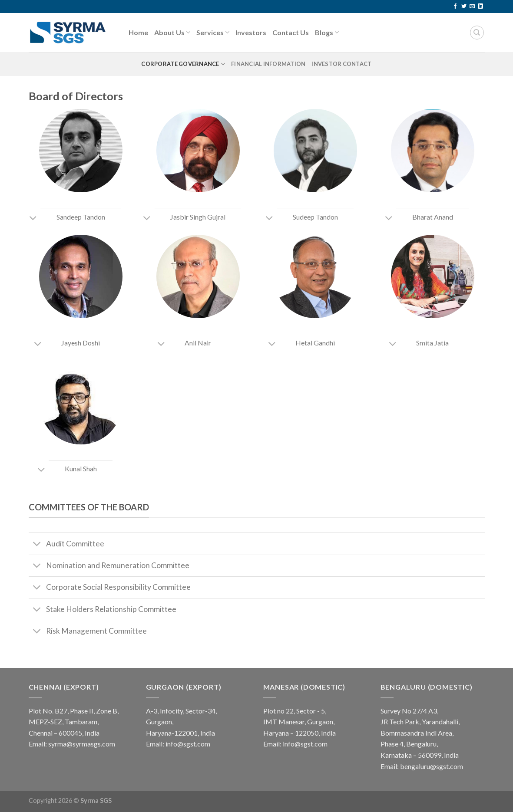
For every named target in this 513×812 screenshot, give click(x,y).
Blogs (327, 33)
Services (213, 33)
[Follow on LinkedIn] (480, 7)
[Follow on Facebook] (455, 7)
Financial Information (268, 64)
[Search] (477, 33)
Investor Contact (341, 64)
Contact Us (291, 32)
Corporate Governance (183, 64)
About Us (172, 33)
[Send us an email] (472, 7)
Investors (251, 32)
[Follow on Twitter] (464, 7)
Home (138, 32)
